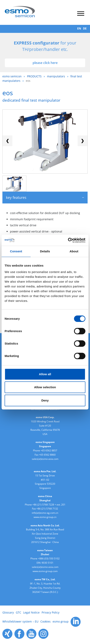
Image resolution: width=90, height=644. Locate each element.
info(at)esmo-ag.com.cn (45, 513)
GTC (18, 612)
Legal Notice (31, 612)
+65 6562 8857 (49, 450)
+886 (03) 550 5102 (49, 559)
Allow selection (45, 387)
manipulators (56, 76)
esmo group (61, 621)
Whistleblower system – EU (20, 621)
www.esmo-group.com (45, 571)
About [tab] (74, 251)
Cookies (45, 621)
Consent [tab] (16, 251)
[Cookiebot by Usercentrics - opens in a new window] (68, 240)
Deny (45, 400)
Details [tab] (45, 251)
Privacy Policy (50, 612)
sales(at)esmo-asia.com (45, 459)
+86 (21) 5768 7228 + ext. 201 (49, 505)
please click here (45, 63)
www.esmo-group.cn (45, 517)
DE (85, 28)
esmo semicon (12, 76)
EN (79, 28)
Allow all (45, 374)
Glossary (8, 612)
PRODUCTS (34, 76)
